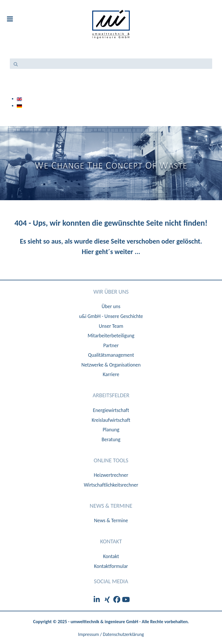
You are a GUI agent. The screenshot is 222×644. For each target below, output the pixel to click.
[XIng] (108, 600)
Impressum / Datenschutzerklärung (111, 634)
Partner (111, 345)
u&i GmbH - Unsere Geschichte (111, 316)
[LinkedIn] (98, 600)
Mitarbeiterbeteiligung (111, 336)
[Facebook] (118, 600)
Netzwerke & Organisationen (111, 365)
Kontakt (111, 556)
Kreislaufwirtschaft (111, 420)
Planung (111, 430)
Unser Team (111, 326)
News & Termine (111, 520)
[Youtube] (126, 600)
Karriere (111, 374)
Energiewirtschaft (111, 410)
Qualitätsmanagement (111, 355)
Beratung (111, 439)
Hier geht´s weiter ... (111, 252)
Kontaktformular (111, 566)
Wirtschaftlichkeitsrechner (111, 485)
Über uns (111, 306)
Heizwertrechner (111, 475)
